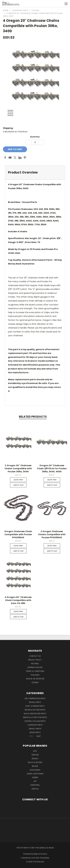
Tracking (35, 675)
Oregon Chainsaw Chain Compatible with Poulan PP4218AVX (18, 534)
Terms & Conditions (35, 671)
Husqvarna (35, 770)
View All (35, 789)
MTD (35, 751)
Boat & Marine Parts (35, 706)
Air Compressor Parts (35, 698)
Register (40, 679)
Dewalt (35, 759)
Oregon (35, 755)
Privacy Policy (35, 660)
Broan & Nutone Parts (35, 710)
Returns (35, 664)
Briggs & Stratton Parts (35, 717)
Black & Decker (35, 762)
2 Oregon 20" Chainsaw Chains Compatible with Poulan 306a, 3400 (18, 468)
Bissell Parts (35, 702)
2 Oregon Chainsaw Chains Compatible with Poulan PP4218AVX (52, 534)
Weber (35, 777)
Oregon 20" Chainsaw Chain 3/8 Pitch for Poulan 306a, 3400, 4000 (52, 468)
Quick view (18, 480)
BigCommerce (40, 854)
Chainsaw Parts (35, 725)
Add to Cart (18, 485)
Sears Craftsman (35, 774)
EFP (35, 781)
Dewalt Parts (35, 729)
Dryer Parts (35, 732)
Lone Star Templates (40, 858)
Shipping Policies (35, 667)
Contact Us (35, 656)
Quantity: (35, 137)
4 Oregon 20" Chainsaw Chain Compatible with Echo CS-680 (18, 600)
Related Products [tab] (33, 417)
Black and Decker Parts (35, 714)
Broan (35, 766)
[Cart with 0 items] (60, 4)
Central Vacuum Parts (35, 721)
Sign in (29, 679)
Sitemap (35, 682)
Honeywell (35, 785)
